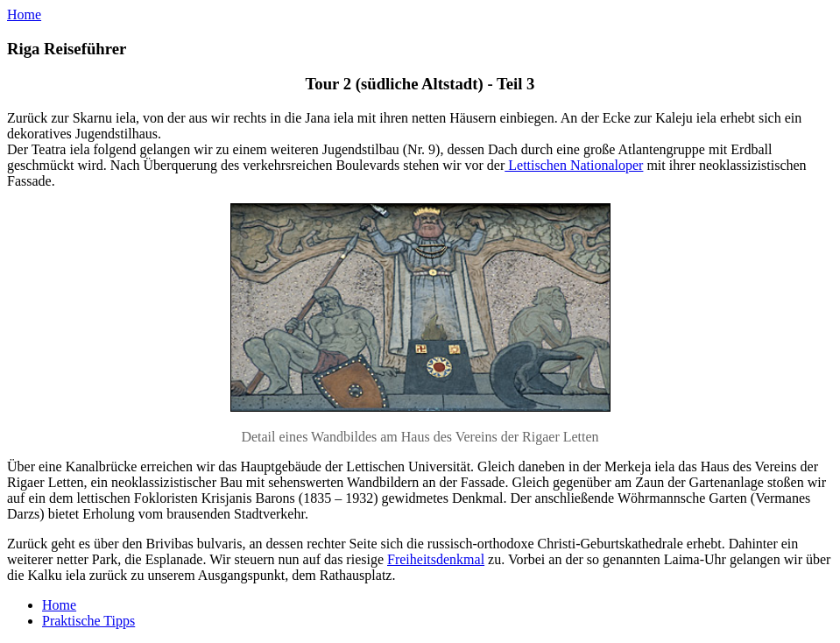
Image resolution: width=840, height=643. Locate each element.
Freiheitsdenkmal (436, 559)
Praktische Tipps (88, 621)
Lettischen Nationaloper (574, 165)
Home (24, 14)
